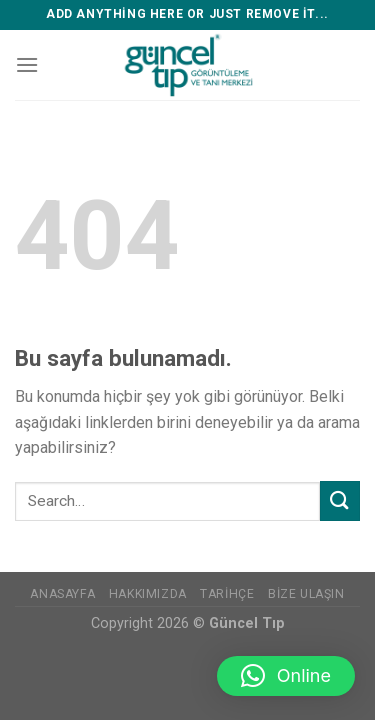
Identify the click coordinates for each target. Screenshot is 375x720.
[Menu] (27, 64)
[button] (286, 676)
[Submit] (340, 500)
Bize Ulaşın (306, 594)
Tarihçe (227, 594)
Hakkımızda (148, 594)
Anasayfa (62, 594)
